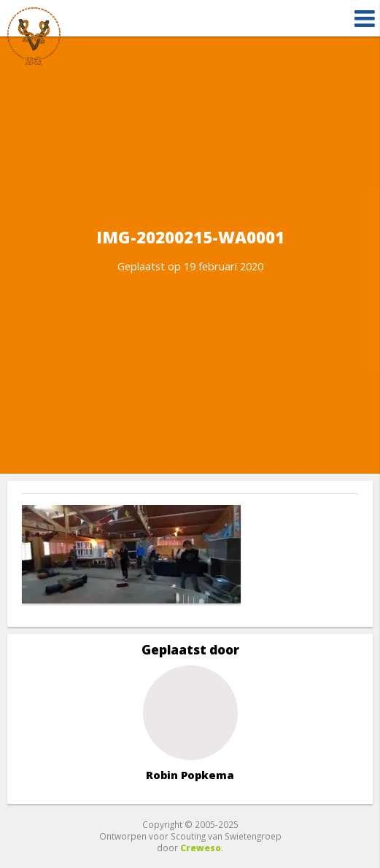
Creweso (201, 848)
